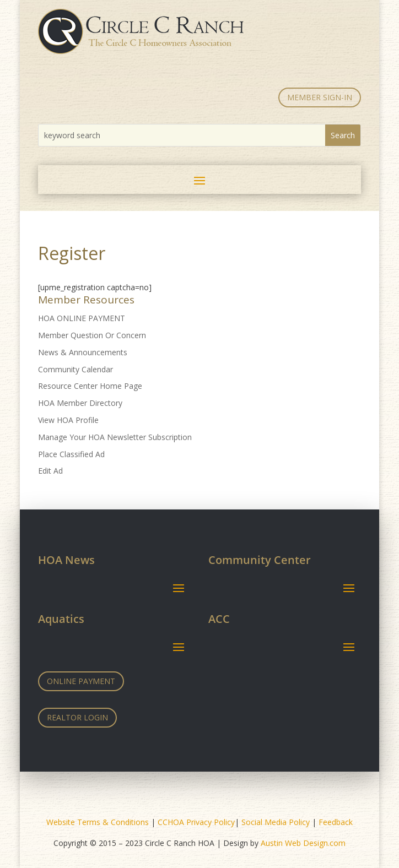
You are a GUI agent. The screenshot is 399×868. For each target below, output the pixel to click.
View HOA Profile (68, 420)
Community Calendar (76, 369)
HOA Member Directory (80, 403)
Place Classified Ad (71, 454)
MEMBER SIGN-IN (320, 97)
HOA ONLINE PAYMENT (82, 318)
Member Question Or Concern (92, 335)
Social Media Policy (276, 822)
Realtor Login (77, 717)
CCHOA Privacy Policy (196, 822)
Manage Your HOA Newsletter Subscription (115, 437)
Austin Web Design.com (303, 843)
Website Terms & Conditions (98, 822)
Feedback (336, 822)
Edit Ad (50, 471)
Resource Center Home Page (90, 386)
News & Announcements (83, 352)
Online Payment (81, 681)
